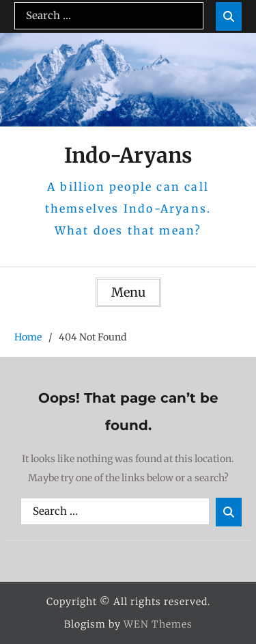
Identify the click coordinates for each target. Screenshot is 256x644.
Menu (128, 292)
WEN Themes (158, 624)
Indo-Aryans (128, 155)
